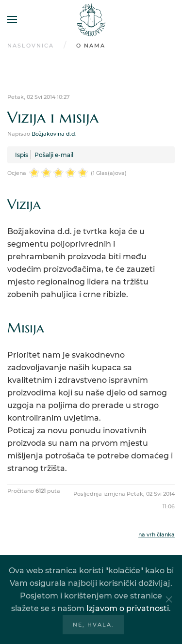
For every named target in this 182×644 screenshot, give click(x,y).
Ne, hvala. (93, 625)
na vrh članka (157, 534)
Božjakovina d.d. (54, 134)
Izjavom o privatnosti (128, 608)
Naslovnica (31, 46)
